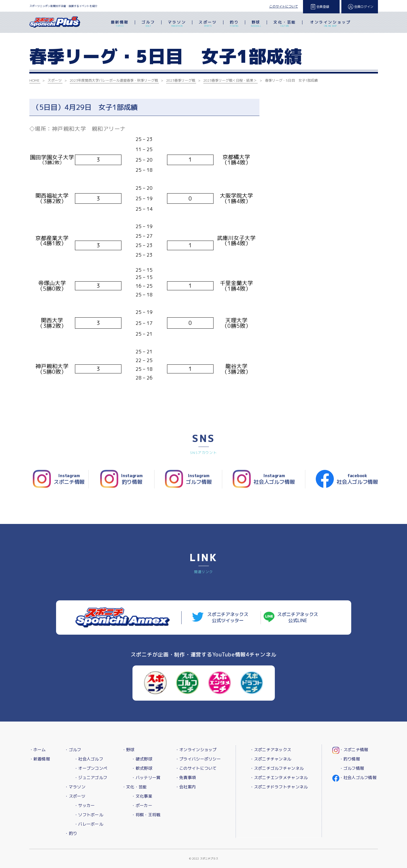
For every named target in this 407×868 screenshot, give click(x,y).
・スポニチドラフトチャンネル (279, 787)
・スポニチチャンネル (271, 759)
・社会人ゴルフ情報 (358, 777)
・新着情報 (40, 759)
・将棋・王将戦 (146, 815)
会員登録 (323, 7)
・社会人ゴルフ (89, 759)
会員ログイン (364, 7)
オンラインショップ (330, 24)
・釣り (71, 833)
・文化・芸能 (135, 787)
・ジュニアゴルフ (91, 777)
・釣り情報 (350, 759)
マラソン (177, 24)
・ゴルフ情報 (352, 768)
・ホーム (38, 750)
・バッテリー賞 (146, 777)
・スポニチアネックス (271, 750)
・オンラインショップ (196, 750)
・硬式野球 (142, 759)
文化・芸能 (285, 24)
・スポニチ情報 (354, 750)
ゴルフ (148, 24)
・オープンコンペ (91, 768)
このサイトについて (284, 6)
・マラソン (75, 787)
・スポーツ (75, 796)
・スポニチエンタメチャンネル (279, 777)
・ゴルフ (73, 750)
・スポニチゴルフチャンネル (277, 768)
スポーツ (208, 24)
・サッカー (84, 805)
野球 (256, 24)
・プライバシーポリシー (198, 759)
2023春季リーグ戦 (181, 80)
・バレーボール (89, 824)
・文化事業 (142, 796)
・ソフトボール (89, 815)
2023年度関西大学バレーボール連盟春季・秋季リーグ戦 (114, 80)
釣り (234, 24)
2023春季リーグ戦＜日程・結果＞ (230, 80)
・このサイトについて (196, 768)
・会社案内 (185, 787)
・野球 (128, 750)
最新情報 (120, 24)
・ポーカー (142, 805)
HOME (34, 80)
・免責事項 (185, 777)
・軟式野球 (142, 768)
